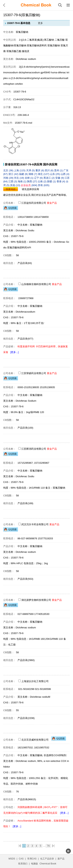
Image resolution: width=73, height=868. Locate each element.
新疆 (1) (52, 181)
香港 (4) (61, 181)
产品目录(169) (25, 503)
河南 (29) (9, 178)
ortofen (19, 84)
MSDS (12, 859)
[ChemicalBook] (36, 5)
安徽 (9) (60, 178)
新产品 (61, 859)
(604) (29, 185)
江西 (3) (13, 181)
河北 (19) (19, 178)
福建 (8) (24, 174)
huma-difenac (59, 72)
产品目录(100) (25, 428)
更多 (40, 23)
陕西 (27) (32, 181)
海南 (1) (22, 181)
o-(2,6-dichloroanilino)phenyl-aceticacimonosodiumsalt (38, 78)
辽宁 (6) (39, 178)
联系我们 (23, 864)
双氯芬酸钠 (54, 45)
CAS (21, 859)
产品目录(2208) (26, 718)
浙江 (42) (14, 174)
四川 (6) (49, 170)
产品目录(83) (25, 263)
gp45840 (46, 72)
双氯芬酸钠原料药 (37, 45)
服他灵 (26, 51)
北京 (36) (9, 170)
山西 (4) (65, 174)
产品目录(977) (25, 339)
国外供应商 (50, 164)
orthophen (9, 84)
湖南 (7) (33, 174)
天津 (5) (31, 170)
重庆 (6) (40, 170)
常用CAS (32, 859)
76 (48, 846)
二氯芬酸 (60, 40)
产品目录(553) (25, 579)
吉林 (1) (29, 178)
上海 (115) (20, 170)
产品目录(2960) (26, 660)
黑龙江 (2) (49, 178)
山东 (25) (55, 174)
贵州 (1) (59, 170)
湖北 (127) (44, 174)
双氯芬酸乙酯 (14, 51)
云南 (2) (42, 181)
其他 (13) (15, 185)
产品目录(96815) (27, 799)
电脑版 (34, 864)
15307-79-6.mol (24, 123)
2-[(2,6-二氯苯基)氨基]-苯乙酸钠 (36, 40)
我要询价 (11, 189)
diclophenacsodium (30, 72)
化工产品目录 (47, 859)
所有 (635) (44, 185)
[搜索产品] (60, 5)
